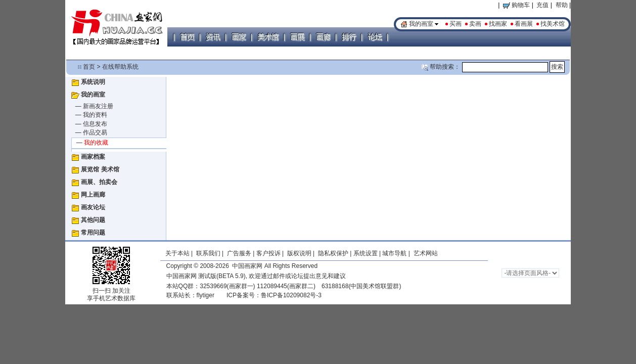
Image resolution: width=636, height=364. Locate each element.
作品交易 (95, 132)
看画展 (524, 24)
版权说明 (299, 253)
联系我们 (208, 253)
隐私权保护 (333, 253)
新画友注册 (98, 106)
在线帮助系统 (120, 67)
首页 (89, 67)
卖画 (475, 24)
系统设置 (366, 253)
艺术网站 (424, 253)
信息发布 (95, 124)
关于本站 (177, 253)
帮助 (562, 5)
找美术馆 (553, 24)
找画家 (498, 24)
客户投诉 (268, 253)
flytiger (206, 295)
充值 (542, 5)
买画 (456, 24)
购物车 (516, 5)
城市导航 (394, 253)
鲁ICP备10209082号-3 (291, 295)
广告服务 (239, 253)
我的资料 (95, 115)
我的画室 (421, 24)
